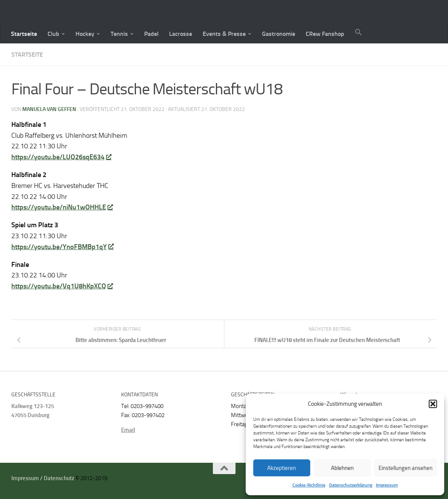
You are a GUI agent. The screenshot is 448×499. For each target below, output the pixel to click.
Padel (151, 34)
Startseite (24, 34)
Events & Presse (224, 34)
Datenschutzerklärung (351, 485)
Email (128, 430)
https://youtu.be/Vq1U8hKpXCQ (62, 286)
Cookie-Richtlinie (309, 485)
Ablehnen (342, 468)
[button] (433, 404)
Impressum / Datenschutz (43, 478)
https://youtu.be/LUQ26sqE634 (61, 157)
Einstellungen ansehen (406, 468)
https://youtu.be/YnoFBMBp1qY (62, 247)
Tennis (119, 34)
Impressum (387, 485)
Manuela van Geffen (49, 109)
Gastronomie (279, 34)
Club (53, 34)
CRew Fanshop (325, 34)
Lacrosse (181, 34)
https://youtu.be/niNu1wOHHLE (62, 207)
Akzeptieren (282, 468)
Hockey (85, 34)
